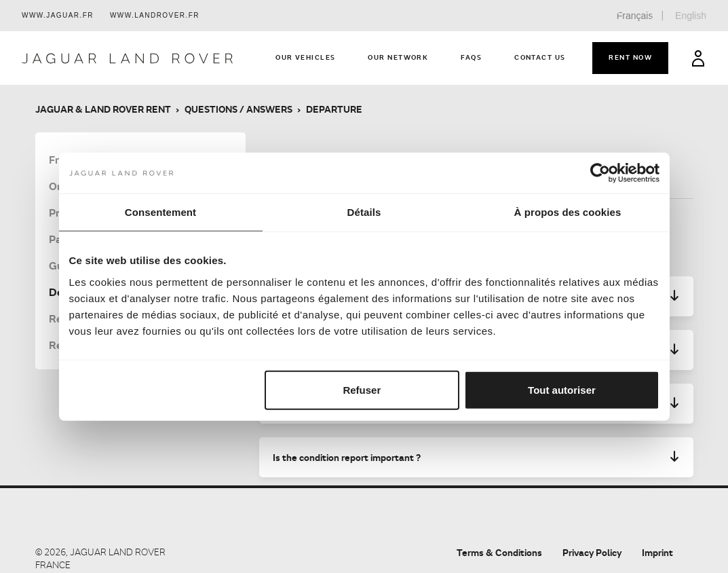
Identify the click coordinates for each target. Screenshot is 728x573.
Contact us (540, 57)
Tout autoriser (562, 389)
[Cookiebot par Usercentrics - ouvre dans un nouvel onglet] (600, 173)
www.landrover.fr (155, 15)
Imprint (657, 552)
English (691, 16)
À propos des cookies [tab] (568, 212)
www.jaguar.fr (58, 15)
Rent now (630, 57)
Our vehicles (305, 57)
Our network (398, 57)
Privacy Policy (592, 552)
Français (635, 16)
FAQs (471, 57)
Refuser (362, 389)
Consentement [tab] (160, 212)
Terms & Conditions (499, 552)
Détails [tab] (364, 212)
